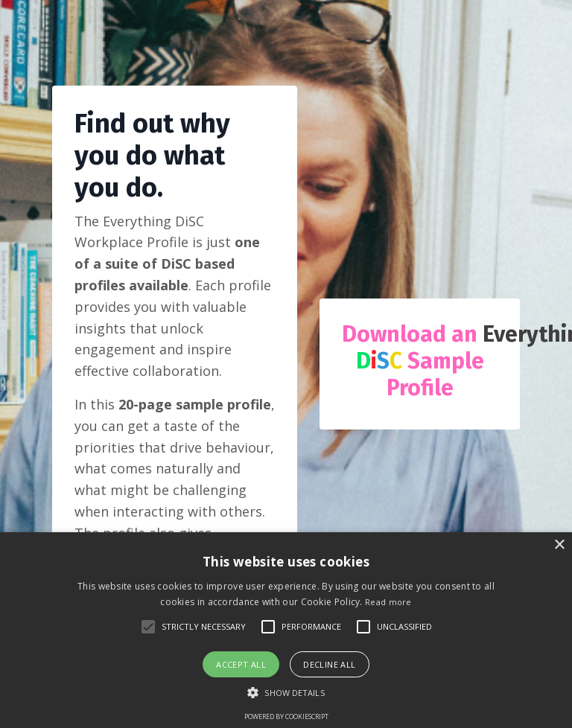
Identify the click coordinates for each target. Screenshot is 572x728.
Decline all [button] (329, 664)
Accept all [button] (241, 664)
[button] (286, 692)
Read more (388, 602)
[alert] (286, 630)
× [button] (559, 545)
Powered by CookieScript (286, 716)
